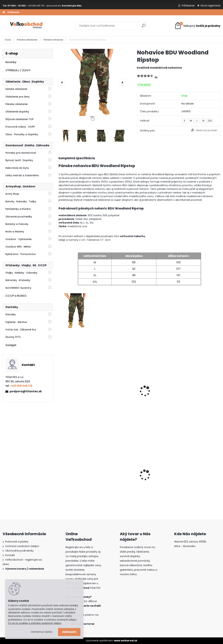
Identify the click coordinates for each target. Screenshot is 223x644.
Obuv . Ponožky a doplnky (22, 134)
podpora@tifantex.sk (26, 391)
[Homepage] (4, 12)
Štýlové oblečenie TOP (19, 119)
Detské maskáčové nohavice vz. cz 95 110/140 (156, 475)
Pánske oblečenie (27, 40)
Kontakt (10, 555)
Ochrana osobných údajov (22, 546)
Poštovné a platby (17, 542)
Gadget (11, 345)
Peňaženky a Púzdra (18, 209)
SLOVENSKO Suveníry (18, 288)
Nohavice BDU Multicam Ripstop (77, 393)
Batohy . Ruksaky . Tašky (21, 201)
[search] (144, 27)
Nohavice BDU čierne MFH (157, 393)
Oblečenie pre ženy (18, 97)
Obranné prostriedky (19, 217)
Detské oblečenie (16, 89)
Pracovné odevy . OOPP (20, 127)
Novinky (11, 62)
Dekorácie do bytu (17, 168)
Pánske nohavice (53, 40)
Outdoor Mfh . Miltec (18, 247)
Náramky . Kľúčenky (18, 280)
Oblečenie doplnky (17, 112)
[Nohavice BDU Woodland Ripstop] (92, 82)
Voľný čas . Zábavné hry (21, 330)
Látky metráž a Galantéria (22, 175)
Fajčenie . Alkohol (16, 322)
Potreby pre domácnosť (21, 153)
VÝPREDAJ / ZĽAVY (18, 70)
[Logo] (27, 26)
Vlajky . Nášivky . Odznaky (21, 273)
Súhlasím (69, 632)
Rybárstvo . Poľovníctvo (21, 254)
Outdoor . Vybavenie (18, 239)
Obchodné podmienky (19, 551)
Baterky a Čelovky (17, 224)
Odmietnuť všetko (42, 632)
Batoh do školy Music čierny (75, 476)
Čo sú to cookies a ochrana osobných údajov (35, 623)
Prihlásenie (188, 6)
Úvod (8, 40)
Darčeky (11, 314)
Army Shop (12, 194)
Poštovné (13, 12)
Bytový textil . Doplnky (19, 160)
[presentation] (62, 82)
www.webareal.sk (126, 641)
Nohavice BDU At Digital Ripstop (200, 393)
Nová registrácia (211, 6)
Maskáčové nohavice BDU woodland (116, 393)
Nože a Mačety (15, 232)
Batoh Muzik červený (198, 475)
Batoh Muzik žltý (113, 475)
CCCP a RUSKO (16, 296)
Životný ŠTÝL (13, 337)
